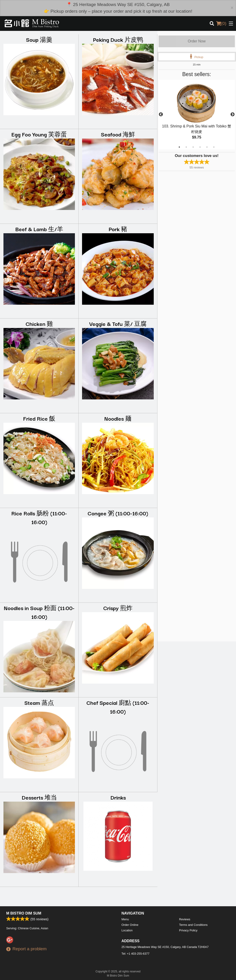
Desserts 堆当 (39, 797)
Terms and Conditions (193, 925)
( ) (221, 24)
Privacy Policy (188, 930)
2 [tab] (186, 147)
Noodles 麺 (118, 418)
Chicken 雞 (39, 323)
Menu (125, 919)
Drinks (118, 797)
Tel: (135, 954)
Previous (161, 115)
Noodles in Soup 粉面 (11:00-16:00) (39, 612)
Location (127, 930)
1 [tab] (179, 147)
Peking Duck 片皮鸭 (118, 39)
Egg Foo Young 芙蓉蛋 (39, 134)
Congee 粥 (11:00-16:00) (118, 513)
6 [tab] (214, 147)
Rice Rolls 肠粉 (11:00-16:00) (39, 517)
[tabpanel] (197, 115)
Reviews (185, 919)
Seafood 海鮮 (118, 134)
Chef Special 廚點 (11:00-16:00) (118, 707)
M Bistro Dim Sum (24, 913)
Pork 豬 (118, 229)
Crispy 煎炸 (118, 608)
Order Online (130, 925)
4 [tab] (200, 147)
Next (233, 115)
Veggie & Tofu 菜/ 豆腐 (118, 323)
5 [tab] (207, 147)
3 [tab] (193, 147)
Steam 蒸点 (39, 702)
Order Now (197, 41)
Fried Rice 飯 (39, 418)
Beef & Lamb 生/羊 (39, 229)
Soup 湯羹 (39, 39)
